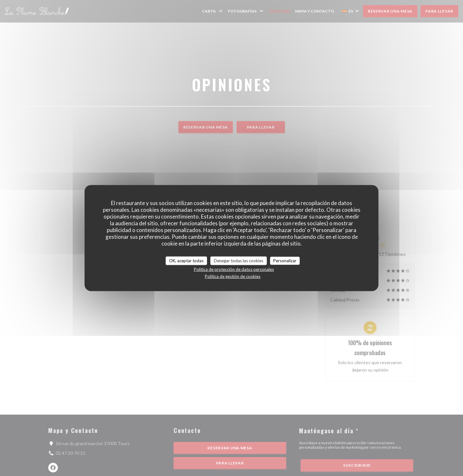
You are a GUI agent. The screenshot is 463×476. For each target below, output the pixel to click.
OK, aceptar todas (186, 260)
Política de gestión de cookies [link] (233, 276)
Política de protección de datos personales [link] (234, 269)
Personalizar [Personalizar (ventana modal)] (285, 260)
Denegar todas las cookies (239, 260)
